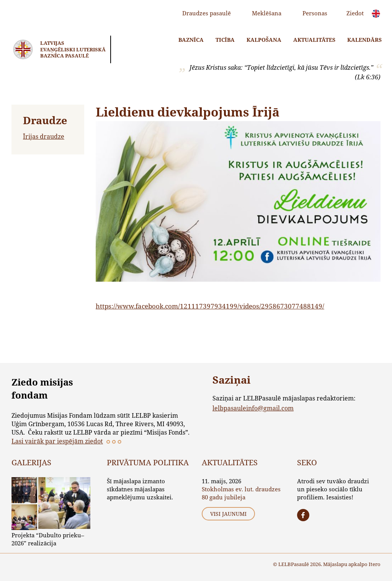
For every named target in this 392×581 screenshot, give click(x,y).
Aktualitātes (314, 40)
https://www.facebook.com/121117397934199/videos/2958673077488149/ (210, 306)
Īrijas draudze (44, 136)
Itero (375, 564)
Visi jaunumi (228, 514)
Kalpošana (264, 40)
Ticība (225, 40)
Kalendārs (364, 40)
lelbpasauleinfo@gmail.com (253, 408)
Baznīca (191, 40)
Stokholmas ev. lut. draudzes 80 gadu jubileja (241, 493)
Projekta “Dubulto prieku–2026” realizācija (48, 539)
